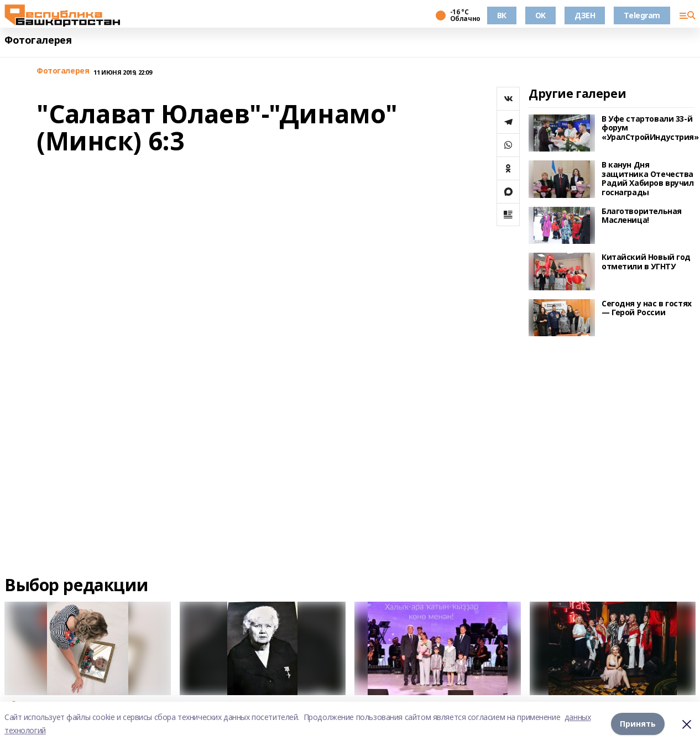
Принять (638, 724)
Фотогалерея (38, 40)
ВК (502, 15)
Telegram (642, 15)
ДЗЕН (585, 15)
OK (540, 15)
